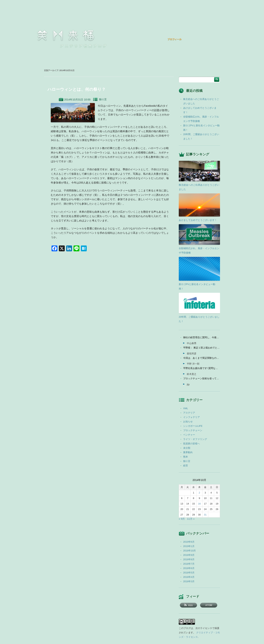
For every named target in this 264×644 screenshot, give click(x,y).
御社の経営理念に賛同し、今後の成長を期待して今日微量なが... (202, 337)
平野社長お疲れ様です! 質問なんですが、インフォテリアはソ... (202, 368)
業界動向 (188, 452)
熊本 (186, 457)
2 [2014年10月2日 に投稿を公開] (199, 493)
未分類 (187, 448)
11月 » (191, 519)
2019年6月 (189, 542)
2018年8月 (189, 559)
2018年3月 (189, 581)
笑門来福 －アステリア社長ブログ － (66, 36)
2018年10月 (189, 551)
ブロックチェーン (193, 430)
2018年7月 (189, 564)
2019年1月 (189, 546)
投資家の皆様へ (191, 444)
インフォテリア (191, 417)
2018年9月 (189, 555)
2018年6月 (189, 568)
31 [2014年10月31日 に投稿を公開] (205, 515)
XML (186, 408)
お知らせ (188, 422)
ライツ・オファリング (195, 439)
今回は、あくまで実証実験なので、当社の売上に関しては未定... (202, 358)
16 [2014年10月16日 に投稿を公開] (199, 504)
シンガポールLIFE (193, 426)
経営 (186, 466)
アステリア (189, 413)
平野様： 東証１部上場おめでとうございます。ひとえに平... (202, 348)
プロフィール (175, 39)
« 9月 (182, 519)
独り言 (103, 99)
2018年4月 (189, 577)
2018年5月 (189, 573)
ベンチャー (189, 435)
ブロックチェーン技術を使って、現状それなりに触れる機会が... (202, 378)
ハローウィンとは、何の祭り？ (77, 89)
